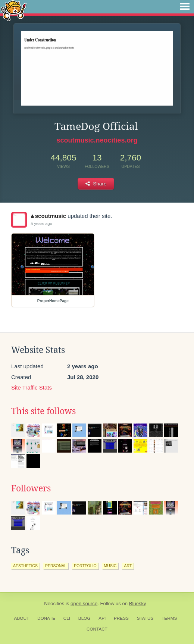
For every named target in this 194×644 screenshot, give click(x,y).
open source (84, 604)
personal (56, 566)
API (102, 618)
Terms (169, 618)
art (128, 566)
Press (121, 618)
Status (145, 618)
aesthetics (25, 566)
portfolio (85, 566)
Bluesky (138, 604)
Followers (31, 488)
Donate (46, 618)
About (22, 618)
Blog (85, 618)
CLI (67, 618)
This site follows (43, 411)
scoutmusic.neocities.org (97, 140)
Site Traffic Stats (32, 387)
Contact (97, 629)
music (110, 566)
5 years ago (41, 223)
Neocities (54, 604)
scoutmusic (48, 216)
